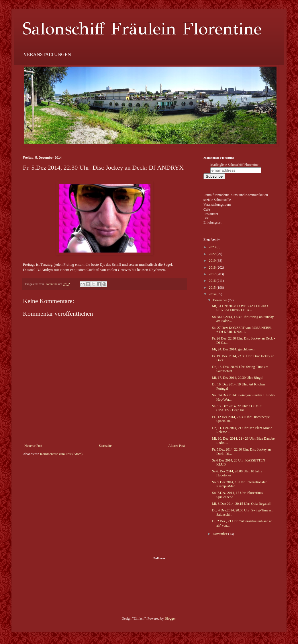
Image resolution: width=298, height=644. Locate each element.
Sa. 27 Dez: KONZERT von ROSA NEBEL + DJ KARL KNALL (242, 330)
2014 (213, 294)
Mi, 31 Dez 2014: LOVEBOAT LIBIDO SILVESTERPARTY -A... (240, 308)
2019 (213, 261)
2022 (213, 254)
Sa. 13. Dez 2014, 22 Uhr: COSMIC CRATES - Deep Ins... (237, 408)
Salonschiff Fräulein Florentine (142, 29)
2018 (213, 267)
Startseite (105, 446)
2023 (213, 247)
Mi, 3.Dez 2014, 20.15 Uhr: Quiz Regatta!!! (242, 504)
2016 (213, 281)
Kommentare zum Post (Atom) (61, 454)
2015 (213, 288)
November (221, 534)
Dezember (220, 300)
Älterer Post (177, 446)
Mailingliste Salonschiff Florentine (234, 165)
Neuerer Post (33, 446)
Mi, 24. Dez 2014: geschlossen (233, 349)
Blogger (170, 618)
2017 (213, 274)
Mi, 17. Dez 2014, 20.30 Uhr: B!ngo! (238, 378)
